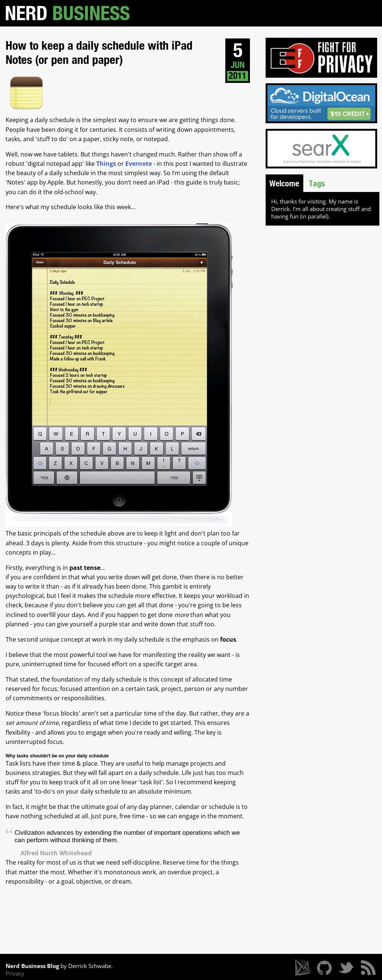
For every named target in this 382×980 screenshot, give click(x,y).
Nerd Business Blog (32, 966)
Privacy (15, 973)
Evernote (139, 164)
